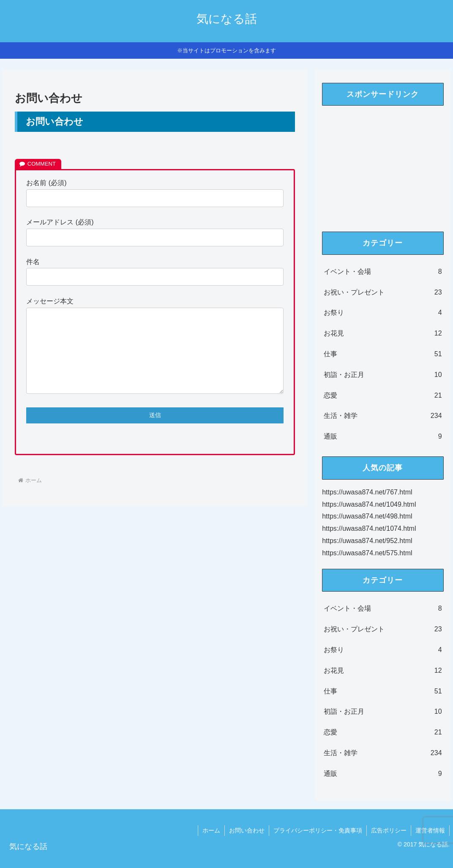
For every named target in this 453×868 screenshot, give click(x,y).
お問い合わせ (247, 830)
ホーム (211, 830)
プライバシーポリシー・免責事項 (318, 830)
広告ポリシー (389, 830)
